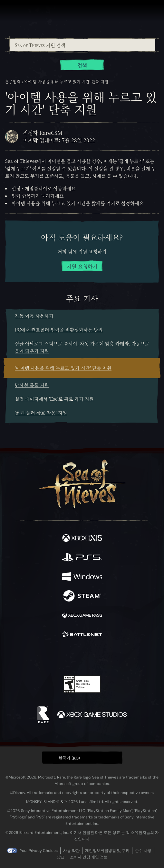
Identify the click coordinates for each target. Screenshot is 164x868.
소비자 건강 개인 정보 (89, 857)
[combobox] (82, 45)
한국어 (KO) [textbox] (69, 758)
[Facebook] (36, 657)
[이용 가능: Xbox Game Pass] (82, 616)
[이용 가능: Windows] (82, 577)
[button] (82, 758)
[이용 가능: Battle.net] (82, 635)
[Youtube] (81, 657)
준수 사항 (143, 851)
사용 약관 (71, 851)
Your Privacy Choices (39, 851)
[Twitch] (62, 657)
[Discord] (100, 657)
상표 (61, 857)
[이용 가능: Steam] (82, 597)
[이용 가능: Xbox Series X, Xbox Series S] (82, 539)
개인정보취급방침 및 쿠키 (107, 851)
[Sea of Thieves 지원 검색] (82, 45)
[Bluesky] (127, 657)
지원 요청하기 (82, 266)
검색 (82, 65)
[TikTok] (114, 657)
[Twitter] (48, 657)
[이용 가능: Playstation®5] (82, 558)
